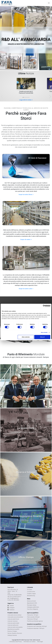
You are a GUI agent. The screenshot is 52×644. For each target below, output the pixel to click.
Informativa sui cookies (30, 642)
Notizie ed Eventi (31, 601)
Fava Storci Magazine (33, 609)
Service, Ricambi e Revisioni (15, 633)
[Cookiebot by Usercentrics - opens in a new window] (44, 306)
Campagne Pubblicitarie (41, 567)
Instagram (11, 608)
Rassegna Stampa (23, 567)
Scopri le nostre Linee (26, 289)
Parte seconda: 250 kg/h (33, 617)
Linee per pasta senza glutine (15, 627)
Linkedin (11, 606)
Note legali (40, 642)
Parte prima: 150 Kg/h (33, 615)
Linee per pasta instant (13, 623)
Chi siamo (30, 590)
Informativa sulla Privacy (16, 642)
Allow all (42, 337)
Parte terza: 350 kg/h (32, 619)
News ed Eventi (9, 567)
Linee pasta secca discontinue (15, 617)
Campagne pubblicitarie (33, 607)
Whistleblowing (31, 596)
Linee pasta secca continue (14, 615)
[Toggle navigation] (49, 3)
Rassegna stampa (32, 605)
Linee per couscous (13, 621)
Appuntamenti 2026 (32, 603)
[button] (23, 97)
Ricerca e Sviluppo (12, 631)
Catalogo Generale (12, 635)
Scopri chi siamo (26, 239)
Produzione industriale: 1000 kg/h (36, 628)
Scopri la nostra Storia (26, 194)
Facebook (11, 610)
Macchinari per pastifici (13, 629)
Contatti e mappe (31, 594)
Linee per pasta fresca (13, 619)
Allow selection (26, 337)
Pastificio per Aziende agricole (35, 621)
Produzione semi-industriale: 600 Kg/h (37, 626)
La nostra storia (31, 592)
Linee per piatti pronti (13, 625)
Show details (44, 332)
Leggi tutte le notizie (26, 100)
